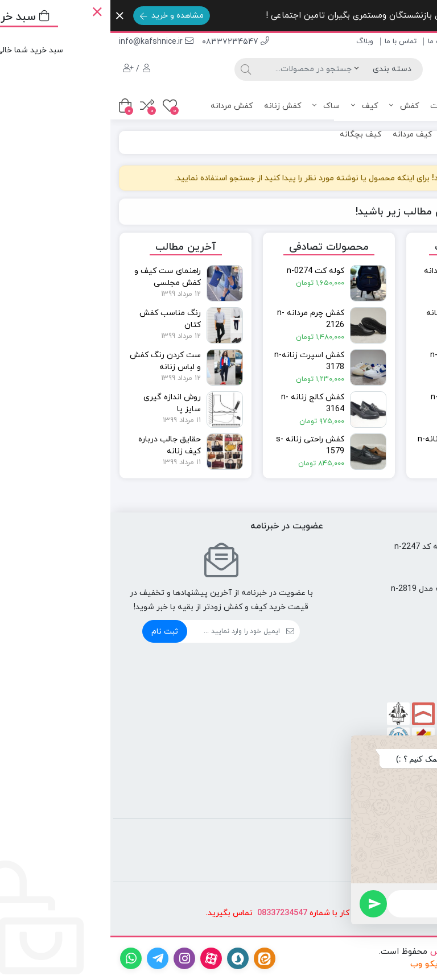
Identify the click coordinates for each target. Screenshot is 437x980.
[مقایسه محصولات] (37, 106)
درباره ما (330, 42)
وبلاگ (254, 42)
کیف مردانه (302, 135)
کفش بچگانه (401, 135)
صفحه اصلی (409, 42)
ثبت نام (54, 632)
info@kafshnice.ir (46, 42)
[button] (414, 745)
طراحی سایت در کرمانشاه (383, 964)
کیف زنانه (350, 135)
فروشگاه (366, 42)
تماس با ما (290, 42)
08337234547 (172, 913)
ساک (216, 106)
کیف (254, 106)
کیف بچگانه (250, 135)
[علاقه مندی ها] (59, 106)
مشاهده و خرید (61, 16)
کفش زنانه (172, 106)
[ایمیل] (123, 631)
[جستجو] (194, 69)
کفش (294, 106)
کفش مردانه (121, 106)
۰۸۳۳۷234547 (125, 42)
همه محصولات (345, 106)
